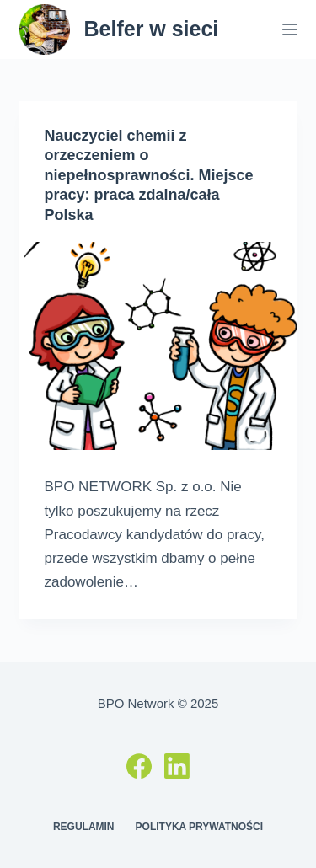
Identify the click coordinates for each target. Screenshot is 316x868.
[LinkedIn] (177, 766)
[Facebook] (139, 766)
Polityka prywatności (200, 827)
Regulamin (84, 827)
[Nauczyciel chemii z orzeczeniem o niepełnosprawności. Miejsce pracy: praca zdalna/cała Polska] (158, 346)
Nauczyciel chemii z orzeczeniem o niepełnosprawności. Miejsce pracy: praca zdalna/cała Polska (149, 175)
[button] (36, 54)
